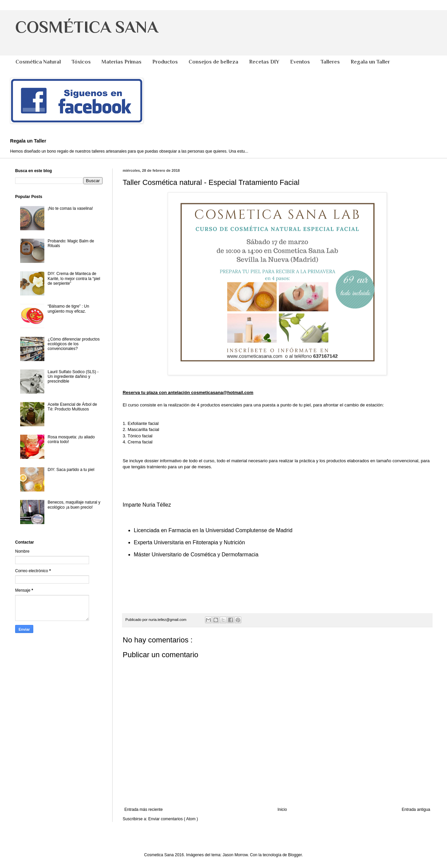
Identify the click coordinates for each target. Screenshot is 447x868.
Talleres (330, 62)
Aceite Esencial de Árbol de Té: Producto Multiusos (72, 407)
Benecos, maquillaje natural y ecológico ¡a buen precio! (74, 505)
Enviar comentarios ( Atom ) (173, 819)
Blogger (295, 855)
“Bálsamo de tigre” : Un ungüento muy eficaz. (68, 309)
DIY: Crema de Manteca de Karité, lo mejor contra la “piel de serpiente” (74, 279)
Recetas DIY (264, 62)
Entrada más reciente (144, 810)
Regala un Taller (370, 62)
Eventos (300, 62)
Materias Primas (121, 62)
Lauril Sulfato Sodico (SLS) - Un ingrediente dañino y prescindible (73, 377)
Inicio (282, 810)
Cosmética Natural (38, 62)
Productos (165, 62)
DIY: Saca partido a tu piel (71, 470)
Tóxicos (81, 62)
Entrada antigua (416, 810)
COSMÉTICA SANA (87, 27)
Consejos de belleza (213, 62)
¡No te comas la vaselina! (70, 208)
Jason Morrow (235, 855)
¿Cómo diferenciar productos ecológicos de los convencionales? (74, 344)
